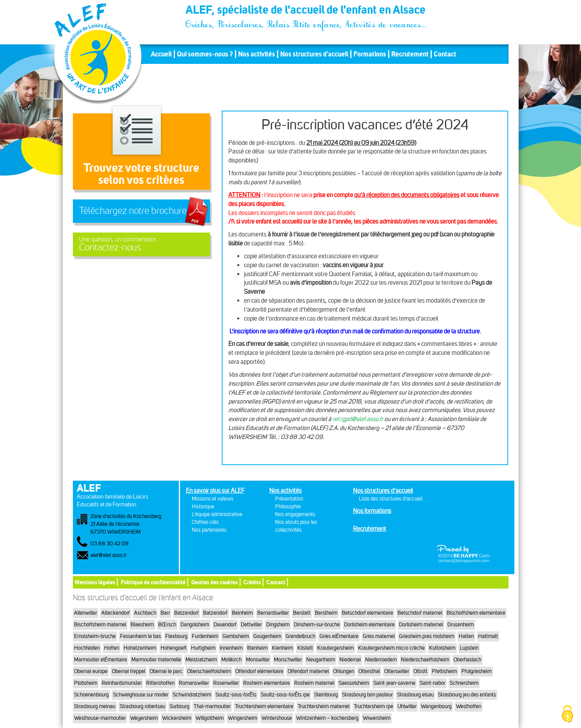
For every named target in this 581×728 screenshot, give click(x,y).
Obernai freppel (129, 671)
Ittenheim (257, 648)
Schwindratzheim (192, 695)
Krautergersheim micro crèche (391, 648)
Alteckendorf (116, 613)
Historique (203, 507)
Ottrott (420, 671)
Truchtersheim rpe (373, 706)
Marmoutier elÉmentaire (101, 660)
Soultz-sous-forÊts (236, 695)
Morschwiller (288, 660)
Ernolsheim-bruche (95, 636)
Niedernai (350, 660)
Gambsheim (236, 636)
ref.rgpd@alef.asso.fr (358, 419)
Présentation (289, 499)
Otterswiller (397, 671)
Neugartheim (321, 660)
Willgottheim (210, 718)
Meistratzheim (201, 660)
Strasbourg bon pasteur (367, 695)
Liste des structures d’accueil (391, 499)
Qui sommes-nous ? (205, 54)
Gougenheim (267, 636)
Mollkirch (231, 660)
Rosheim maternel (314, 683)
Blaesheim (142, 625)
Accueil (161, 54)
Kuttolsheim (442, 648)
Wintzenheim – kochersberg (327, 718)
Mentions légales (95, 582)
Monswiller (258, 660)
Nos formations (372, 511)
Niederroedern (381, 660)
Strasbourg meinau (95, 706)
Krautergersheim (336, 648)
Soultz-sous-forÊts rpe (285, 695)
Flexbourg (176, 636)
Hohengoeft (174, 648)
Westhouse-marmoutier (100, 718)
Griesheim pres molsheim (427, 636)
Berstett (302, 613)
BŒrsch (167, 625)
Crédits (252, 582)
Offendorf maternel (308, 671)
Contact (445, 54)
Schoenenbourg (91, 695)
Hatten (466, 636)
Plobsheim (86, 683)
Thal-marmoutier (212, 706)
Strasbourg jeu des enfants (467, 695)
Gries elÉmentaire (339, 636)
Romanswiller (194, 683)
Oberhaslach (467, 660)
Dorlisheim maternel (421, 625)
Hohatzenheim (140, 648)
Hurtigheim (203, 648)
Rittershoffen (160, 683)
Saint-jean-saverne (394, 683)
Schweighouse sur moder (141, 695)
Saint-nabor (433, 683)
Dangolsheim (195, 625)
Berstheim (326, 613)
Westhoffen (469, 706)
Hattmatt (488, 636)
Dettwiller (251, 625)
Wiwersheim (377, 718)
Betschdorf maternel (420, 613)
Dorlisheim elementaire (369, 625)
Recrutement (410, 54)
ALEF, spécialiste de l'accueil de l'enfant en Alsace (306, 11)
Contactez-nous (142, 244)
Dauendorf (225, 625)
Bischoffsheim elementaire (476, 613)
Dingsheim (278, 625)
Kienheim (283, 648)
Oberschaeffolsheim (209, 671)
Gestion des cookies (215, 582)
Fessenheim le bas (140, 636)
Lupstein (469, 648)
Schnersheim (464, 683)
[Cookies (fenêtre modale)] (567, 715)
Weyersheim (144, 718)
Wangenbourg (436, 706)
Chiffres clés (205, 522)
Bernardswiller (273, 613)
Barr (165, 613)
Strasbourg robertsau (142, 706)
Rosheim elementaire (267, 683)
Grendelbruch (300, 636)
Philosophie (288, 507)
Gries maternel (379, 636)
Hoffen (112, 648)
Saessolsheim (354, 683)
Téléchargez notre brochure (133, 211)
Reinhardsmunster (122, 683)
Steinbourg (326, 695)
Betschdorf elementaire (367, 613)
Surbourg (179, 706)
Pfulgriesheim (477, 671)
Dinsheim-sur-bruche (317, 625)
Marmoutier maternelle (156, 660)
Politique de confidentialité (153, 582)
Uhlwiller (407, 706)
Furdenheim (205, 636)
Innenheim (231, 648)
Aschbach (145, 613)
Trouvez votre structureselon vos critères (141, 174)
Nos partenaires (209, 530)
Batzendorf (186, 613)
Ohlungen (344, 671)
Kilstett (305, 648)
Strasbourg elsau (415, 695)
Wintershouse (277, 718)
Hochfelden (87, 648)
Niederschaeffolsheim (425, 660)
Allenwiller (86, 613)
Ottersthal (369, 671)
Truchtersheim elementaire (264, 706)
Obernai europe (91, 671)
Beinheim (242, 613)
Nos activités (257, 54)
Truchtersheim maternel (324, 706)
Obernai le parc (166, 671)
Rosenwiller (226, 683)
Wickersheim (177, 718)
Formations (370, 54)
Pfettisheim (444, 671)
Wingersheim (243, 718)
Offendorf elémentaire (259, 671)
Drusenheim (461, 625)
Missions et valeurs (213, 499)
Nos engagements (295, 514)
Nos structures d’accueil (314, 54)
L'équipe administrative (217, 514)
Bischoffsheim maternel (100, 625)
